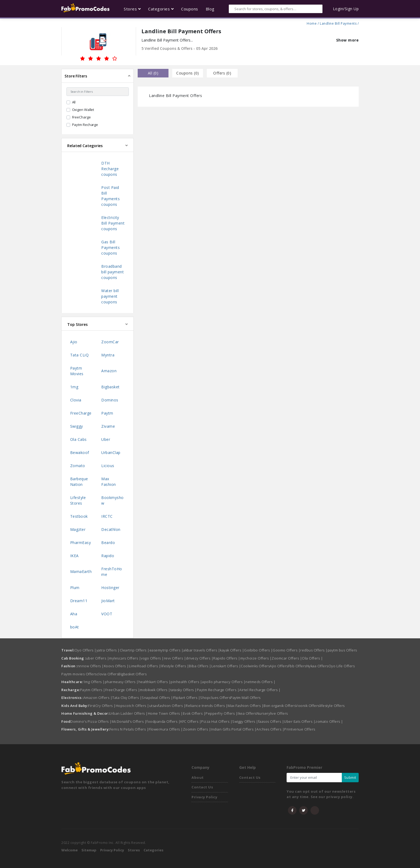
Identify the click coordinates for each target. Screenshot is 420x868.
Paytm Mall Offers (245, 698)
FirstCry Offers (102, 706)
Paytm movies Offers (79, 674)
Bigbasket (110, 387)
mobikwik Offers (155, 690)
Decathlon (111, 529)
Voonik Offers (308, 706)
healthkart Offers (155, 682)
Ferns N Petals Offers (129, 729)
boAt (75, 627)
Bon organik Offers (280, 706)
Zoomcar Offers (287, 658)
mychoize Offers (256, 658)
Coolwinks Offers (255, 666)
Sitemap (89, 850)
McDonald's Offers (129, 721)
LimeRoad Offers (145, 666)
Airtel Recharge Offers (260, 690)
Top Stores (77, 324)
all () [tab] (153, 73)
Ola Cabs (78, 439)
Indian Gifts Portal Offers (234, 729)
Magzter (78, 529)
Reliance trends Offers (207, 706)
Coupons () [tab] (188, 73)
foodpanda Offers (163, 721)
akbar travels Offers (202, 650)
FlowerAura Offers (166, 729)
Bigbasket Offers (132, 674)
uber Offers (98, 658)
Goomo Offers (286, 650)
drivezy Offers (200, 658)
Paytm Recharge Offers (218, 690)
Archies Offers (270, 729)
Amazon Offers (98, 698)
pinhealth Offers (186, 682)
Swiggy (77, 426)
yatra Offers (108, 650)
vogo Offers (152, 658)
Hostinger (110, 588)
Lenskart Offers (226, 666)
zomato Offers (329, 721)
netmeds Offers (260, 682)
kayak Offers (232, 650)
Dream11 (79, 601)
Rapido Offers (227, 658)
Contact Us (202, 787)
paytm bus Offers (342, 650)
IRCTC (107, 516)
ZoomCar (110, 342)
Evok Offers (194, 713)
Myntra (108, 355)
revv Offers (175, 658)
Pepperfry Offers (222, 713)
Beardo (108, 543)
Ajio (74, 342)
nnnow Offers (91, 666)
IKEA (74, 556)
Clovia (76, 400)
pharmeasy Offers (122, 682)
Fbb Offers (297, 666)
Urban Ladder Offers (128, 713)
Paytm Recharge (85, 125)
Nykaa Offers (317, 666)
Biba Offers (200, 666)
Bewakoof (80, 452)
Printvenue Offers (300, 729)
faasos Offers (271, 721)
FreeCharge (81, 117)
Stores (134, 850)
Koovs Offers (116, 666)
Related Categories (85, 146)
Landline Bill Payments (338, 23)
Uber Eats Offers (300, 721)
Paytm (107, 413)
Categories (153, 850)
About (198, 777)
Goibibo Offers (258, 650)
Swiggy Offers (245, 721)
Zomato (78, 466)
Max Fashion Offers (246, 706)
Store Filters (76, 76)
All (74, 102)
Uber (106, 439)
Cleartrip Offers (135, 650)
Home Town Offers (165, 713)
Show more (348, 40)
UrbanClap (111, 452)
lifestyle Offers (175, 666)
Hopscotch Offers (132, 706)
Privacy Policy (204, 797)
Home (312, 23)
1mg (74, 387)
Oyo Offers (85, 650)
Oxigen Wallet (83, 110)
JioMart (108, 601)
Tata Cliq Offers (127, 698)
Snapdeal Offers (157, 698)
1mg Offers (94, 682)
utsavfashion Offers (168, 706)
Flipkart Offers (187, 698)
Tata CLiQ (80, 355)
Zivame (108, 426)
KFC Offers (191, 721)
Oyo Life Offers (342, 666)
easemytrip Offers (166, 650)
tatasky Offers (184, 690)
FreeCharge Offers (123, 690)
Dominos (110, 400)
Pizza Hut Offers (217, 721)
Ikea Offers (247, 713)
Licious (108, 466)
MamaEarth (81, 571)
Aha (74, 614)
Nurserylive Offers (272, 713)
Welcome (70, 850)
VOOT (107, 614)
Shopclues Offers (215, 698)
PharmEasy (81, 543)
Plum (75, 588)
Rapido (108, 556)
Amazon (109, 371)
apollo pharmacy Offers (224, 682)
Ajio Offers (279, 666)
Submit (350, 777)
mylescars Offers (125, 658)
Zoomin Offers (197, 729)
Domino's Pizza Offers (91, 721)
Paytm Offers (93, 690)
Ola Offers (312, 658)
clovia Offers (108, 674)
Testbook (79, 516)
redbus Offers (314, 650)
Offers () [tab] (222, 73)
